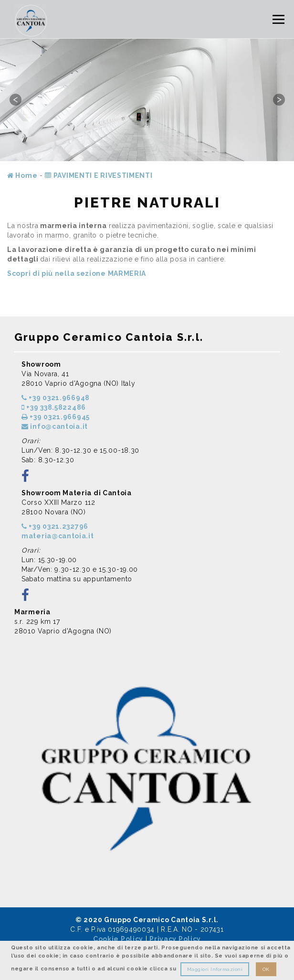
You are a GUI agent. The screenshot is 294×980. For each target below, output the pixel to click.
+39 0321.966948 (56, 398)
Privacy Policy (175, 939)
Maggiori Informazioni (215, 969)
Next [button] (279, 99)
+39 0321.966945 (56, 417)
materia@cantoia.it (58, 536)
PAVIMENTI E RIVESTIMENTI (99, 175)
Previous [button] (15, 99)
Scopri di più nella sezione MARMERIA (77, 273)
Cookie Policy (118, 939)
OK (266, 969)
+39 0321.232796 (55, 526)
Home (22, 175)
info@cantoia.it (55, 426)
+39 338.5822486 (54, 407)
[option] (147, 100)
